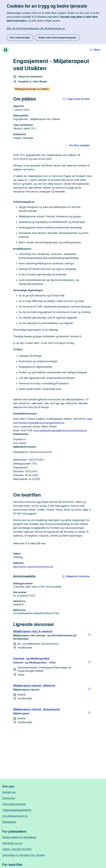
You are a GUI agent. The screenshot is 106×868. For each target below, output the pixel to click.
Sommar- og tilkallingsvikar (31, 658)
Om (15, 816)
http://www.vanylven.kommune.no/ (33, 567)
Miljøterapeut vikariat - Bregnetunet (37, 709)
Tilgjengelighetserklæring (17, 810)
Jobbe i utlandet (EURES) (17, 849)
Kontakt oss (9, 792)
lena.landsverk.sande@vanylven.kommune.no (60, 430)
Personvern (9, 798)
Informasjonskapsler (14, 804)
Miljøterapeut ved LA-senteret (33, 631)
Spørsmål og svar (12, 843)
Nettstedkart (9, 822)
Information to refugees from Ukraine (23, 855)
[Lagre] (90, 635)
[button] (76, 576)
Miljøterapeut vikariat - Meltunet (34, 686)
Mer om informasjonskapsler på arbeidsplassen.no (36, 28)
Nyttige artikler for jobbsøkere (19, 837)
